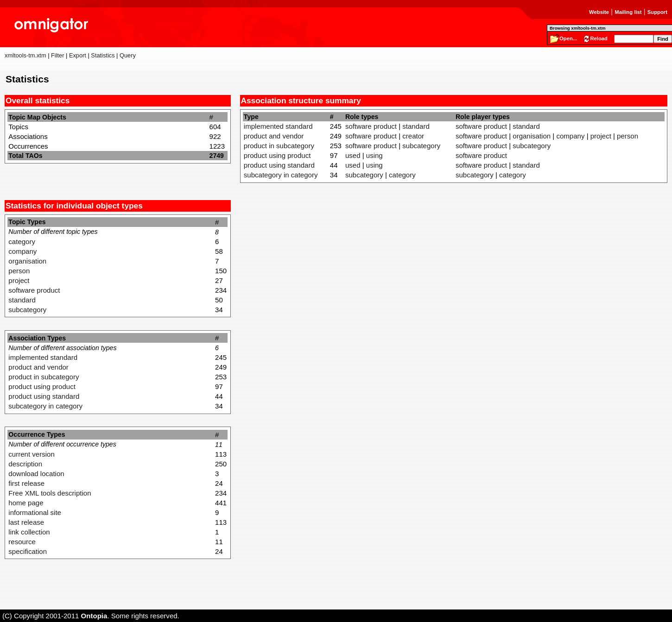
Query (128, 55)
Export (78, 55)
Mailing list (628, 12)
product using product (42, 386)
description (25, 464)
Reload (599, 38)
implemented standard (43, 357)
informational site (35, 512)
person (19, 271)
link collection (29, 532)
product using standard (44, 396)
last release (26, 522)
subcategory (27, 310)
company (22, 251)
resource (22, 542)
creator (413, 136)
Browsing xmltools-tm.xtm (577, 28)
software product (34, 290)
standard (22, 300)
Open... (568, 38)
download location (36, 474)
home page (26, 503)
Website (599, 12)
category (22, 242)
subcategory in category (45, 406)
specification (28, 551)
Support (657, 12)
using (374, 155)
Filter (57, 55)
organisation (27, 261)
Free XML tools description (50, 493)
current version (31, 454)
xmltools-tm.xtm (25, 55)
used (353, 155)
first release (26, 483)
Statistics (103, 55)
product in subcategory (44, 377)
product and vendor (38, 367)
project (19, 280)
